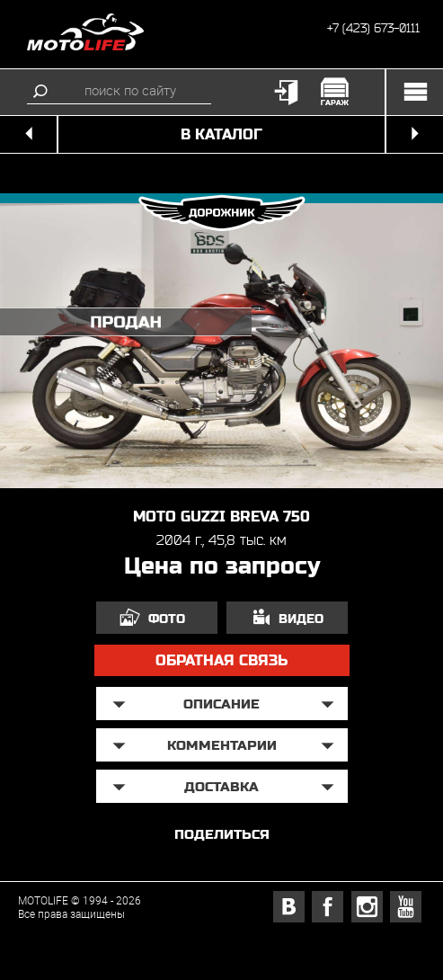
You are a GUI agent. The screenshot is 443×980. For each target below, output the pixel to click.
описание (221, 704)
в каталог (221, 134)
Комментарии (222, 745)
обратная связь (221, 660)
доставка (221, 786)
